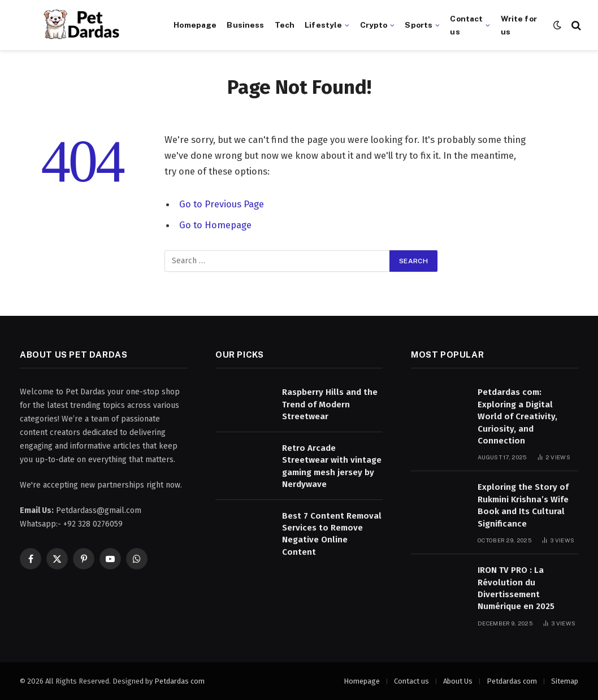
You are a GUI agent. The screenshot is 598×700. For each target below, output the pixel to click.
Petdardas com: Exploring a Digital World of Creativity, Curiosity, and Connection (517, 416)
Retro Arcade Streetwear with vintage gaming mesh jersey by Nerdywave (332, 466)
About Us (458, 681)
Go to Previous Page (222, 204)
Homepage (195, 25)
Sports (419, 25)
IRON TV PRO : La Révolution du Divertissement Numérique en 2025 (516, 588)
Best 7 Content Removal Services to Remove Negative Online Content (332, 534)
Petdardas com (179, 681)
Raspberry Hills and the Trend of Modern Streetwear (330, 404)
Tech (285, 25)
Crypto (374, 25)
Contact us (466, 25)
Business (245, 25)
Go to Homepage (215, 224)
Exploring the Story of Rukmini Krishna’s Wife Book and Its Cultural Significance (523, 505)
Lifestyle (323, 25)
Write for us (519, 25)
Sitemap (565, 681)
